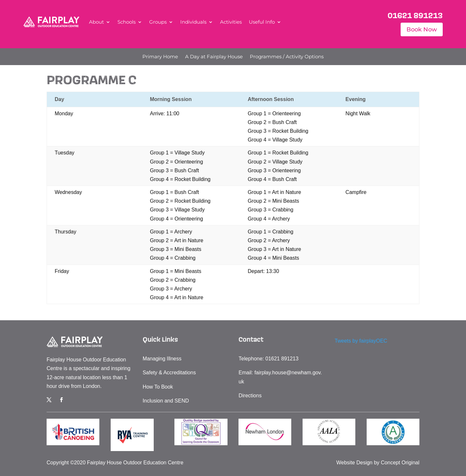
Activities (231, 22)
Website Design (354, 463)
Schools (127, 22)
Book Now (422, 29)
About (96, 22)
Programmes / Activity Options (287, 57)
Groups (158, 22)
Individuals (193, 22)
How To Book (158, 387)
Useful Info (262, 22)
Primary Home (160, 57)
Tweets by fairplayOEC (361, 341)
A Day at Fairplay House (214, 57)
